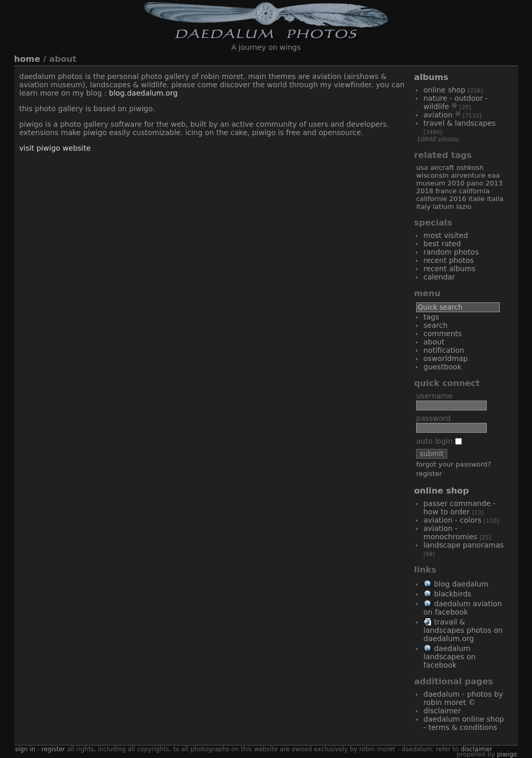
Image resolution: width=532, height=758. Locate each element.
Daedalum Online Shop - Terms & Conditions (464, 723)
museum (431, 183)
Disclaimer (442, 711)
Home (27, 59)
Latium (443, 207)
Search (436, 325)
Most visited (446, 235)
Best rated (442, 244)
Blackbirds (453, 594)
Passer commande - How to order (460, 508)
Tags (431, 317)
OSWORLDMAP (446, 358)
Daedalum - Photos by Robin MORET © (463, 698)
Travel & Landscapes (460, 123)
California (474, 191)
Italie (476, 199)
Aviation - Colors (453, 520)
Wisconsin (433, 175)
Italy (423, 207)
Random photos (451, 252)
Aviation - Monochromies (450, 533)
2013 (494, 183)
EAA (494, 175)
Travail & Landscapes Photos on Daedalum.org (463, 630)
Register (429, 474)
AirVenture (468, 175)
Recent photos (449, 260)
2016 (458, 199)
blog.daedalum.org (143, 93)
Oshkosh (470, 168)
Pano (475, 183)
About (434, 342)
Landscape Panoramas (464, 545)
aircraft (442, 168)
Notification (444, 350)
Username (434, 396)
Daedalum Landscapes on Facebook (449, 657)
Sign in (25, 749)
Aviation (438, 115)
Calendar (439, 277)
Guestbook (442, 367)
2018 (425, 191)
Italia (495, 199)
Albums (431, 77)
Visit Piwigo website (55, 148)
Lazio (464, 207)
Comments (443, 334)
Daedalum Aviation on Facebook (463, 608)
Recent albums (449, 269)
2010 (456, 183)
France (446, 191)
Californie (431, 199)
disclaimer (477, 749)
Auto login (439, 441)
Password (433, 418)
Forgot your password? (454, 464)
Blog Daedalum (461, 584)
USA (422, 168)
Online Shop (444, 90)
